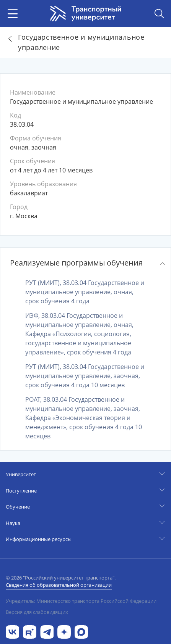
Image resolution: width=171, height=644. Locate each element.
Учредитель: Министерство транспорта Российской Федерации (81, 601)
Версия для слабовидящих (37, 612)
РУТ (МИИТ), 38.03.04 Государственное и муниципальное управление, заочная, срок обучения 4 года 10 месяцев (85, 376)
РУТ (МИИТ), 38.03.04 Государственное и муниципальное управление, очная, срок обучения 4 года (85, 292)
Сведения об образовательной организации (59, 585)
